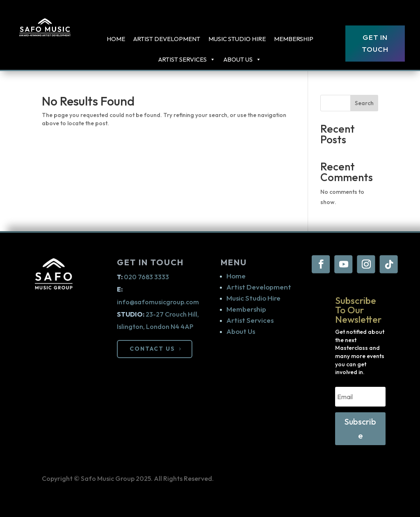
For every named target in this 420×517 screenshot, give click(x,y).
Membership (294, 39)
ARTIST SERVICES (187, 60)
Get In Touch (375, 43)
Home (116, 39)
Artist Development (167, 39)
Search (364, 103)
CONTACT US (152, 349)
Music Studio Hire (237, 39)
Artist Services (250, 320)
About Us (242, 60)
